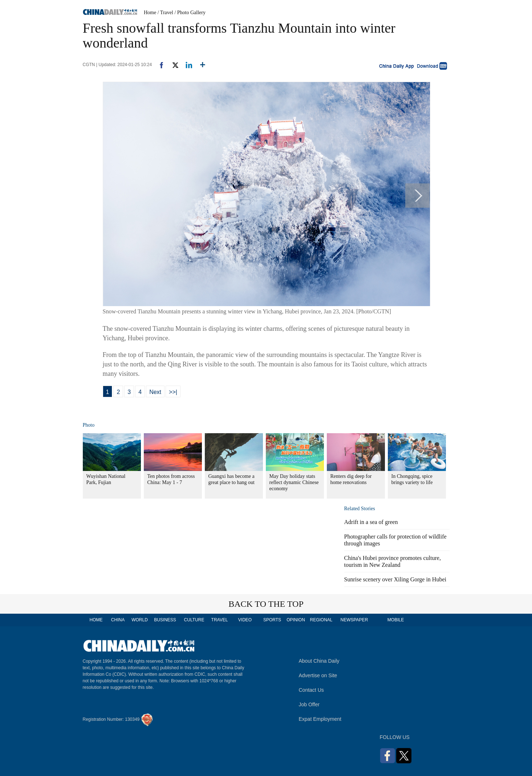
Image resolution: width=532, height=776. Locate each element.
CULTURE (194, 620)
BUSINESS (165, 620)
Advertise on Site (318, 675)
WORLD (140, 620)
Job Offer (309, 704)
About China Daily (319, 661)
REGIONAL (321, 620)
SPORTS (272, 620)
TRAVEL (220, 620)
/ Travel (165, 13)
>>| (173, 392)
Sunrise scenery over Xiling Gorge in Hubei (395, 579)
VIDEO (245, 620)
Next (155, 392)
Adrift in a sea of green (371, 522)
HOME (96, 620)
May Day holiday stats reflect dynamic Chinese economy (294, 482)
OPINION (296, 620)
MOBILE (396, 620)
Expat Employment (320, 719)
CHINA (118, 620)
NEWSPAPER (354, 620)
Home (150, 13)
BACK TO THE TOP (266, 604)
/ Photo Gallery (190, 13)
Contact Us (311, 690)
